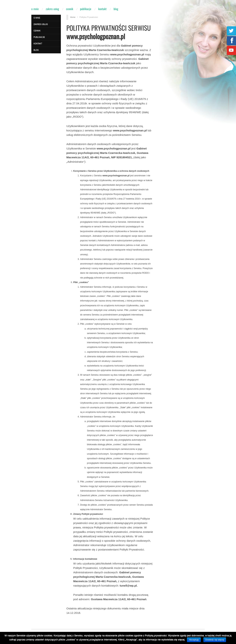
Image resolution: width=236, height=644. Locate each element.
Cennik (70, 9)
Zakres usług (52, 9)
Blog (116, 9)
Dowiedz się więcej (215, 640)
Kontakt (102, 9)
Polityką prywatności (156, 635)
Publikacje (86, 9)
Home (73, 17)
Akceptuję (194, 640)
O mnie (35, 9)
